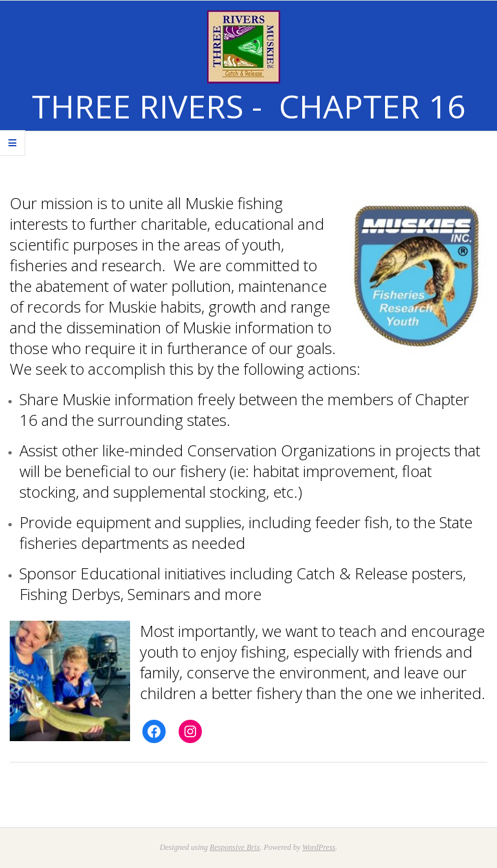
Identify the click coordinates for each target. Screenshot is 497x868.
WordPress (319, 847)
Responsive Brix (235, 847)
